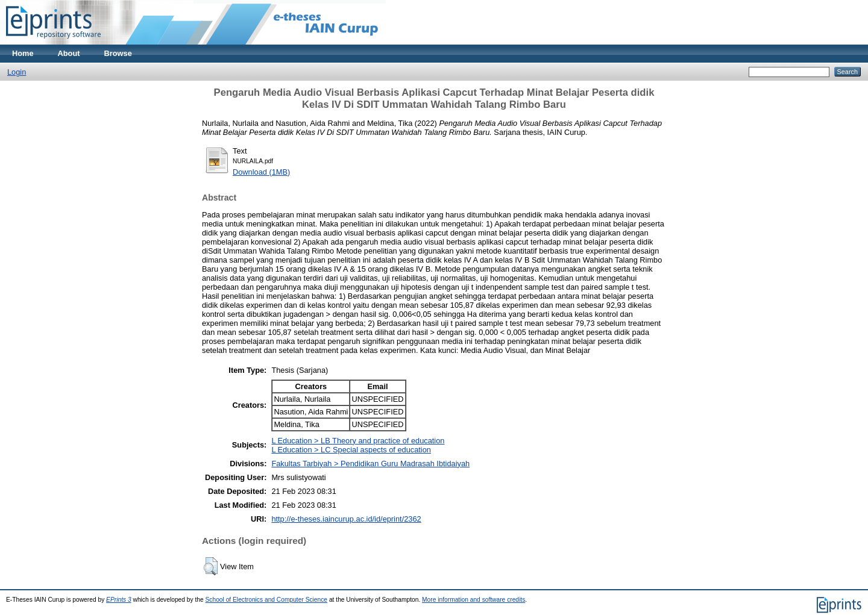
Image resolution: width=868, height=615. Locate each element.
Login (17, 72)
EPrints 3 (119, 600)
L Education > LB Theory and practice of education (358, 441)
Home (23, 53)
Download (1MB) (261, 172)
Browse (118, 53)
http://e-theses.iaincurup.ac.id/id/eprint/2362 (346, 519)
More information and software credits (473, 600)
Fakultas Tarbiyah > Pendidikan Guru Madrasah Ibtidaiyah (370, 464)
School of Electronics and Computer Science (267, 600)
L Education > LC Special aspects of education (351, 450)
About (69, 53)
